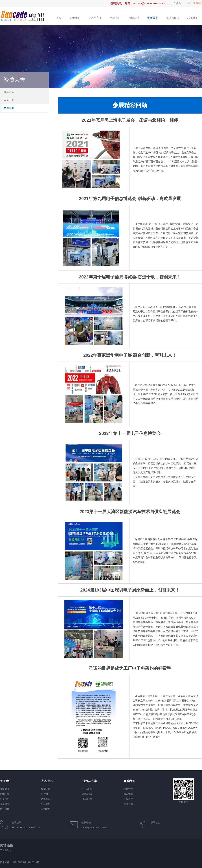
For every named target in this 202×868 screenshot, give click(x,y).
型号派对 (5, 850)
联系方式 (128, 789)
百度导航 (128, 804)
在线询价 (128, 799)
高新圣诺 (9, 92)
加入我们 (128, 794)
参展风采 (9, 108)
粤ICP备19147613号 (28, 862)
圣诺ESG (9, 100)
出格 (14, 862)
